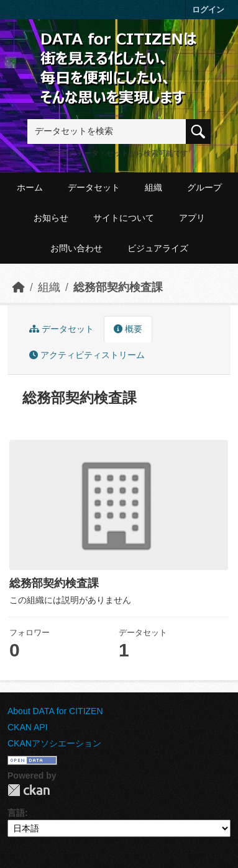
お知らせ (51, 218)
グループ (204, 187)
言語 (16, 813)
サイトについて (124, 218)
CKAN (29, 790)
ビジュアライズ (158, 248)
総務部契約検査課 (118, 287)
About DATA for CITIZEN (55, 711)
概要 (128, 329)
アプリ (192, 218)
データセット (94, 187)
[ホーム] (19, 287)
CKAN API (28, 727)
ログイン (208, 10)
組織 (153, 187)
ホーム (30, 187)
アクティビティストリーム (87, 355)
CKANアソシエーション (54, 743)
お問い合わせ (76, 248)
